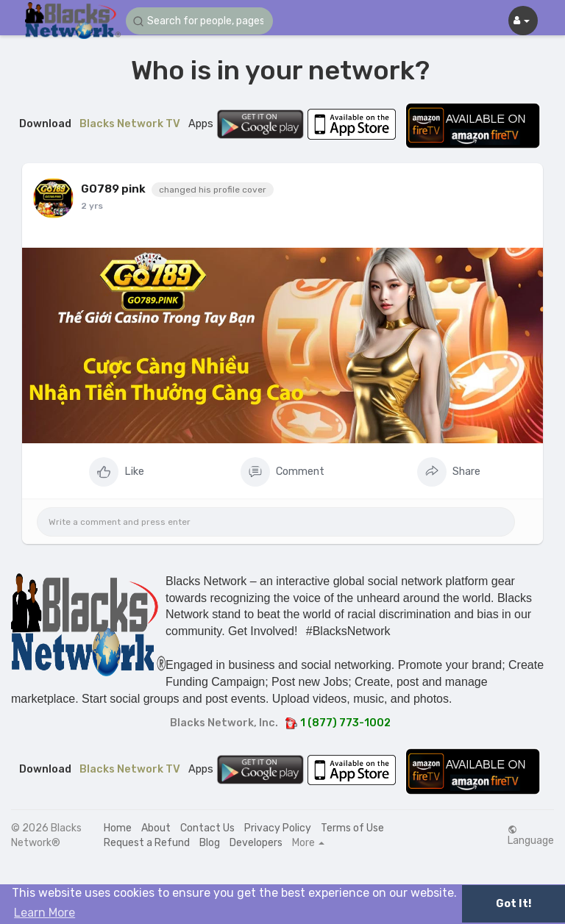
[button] (199, 21)
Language (531, 836)
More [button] (308, 843)
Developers (256, 843)
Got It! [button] (514, 904)
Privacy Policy (278, 828)
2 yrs (92, 206)
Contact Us (207, 828)
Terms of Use (352, 828)
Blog (210, 843)
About (156, 828)
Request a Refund (147, 843)
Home (118, 828)
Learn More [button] (45, 913)
